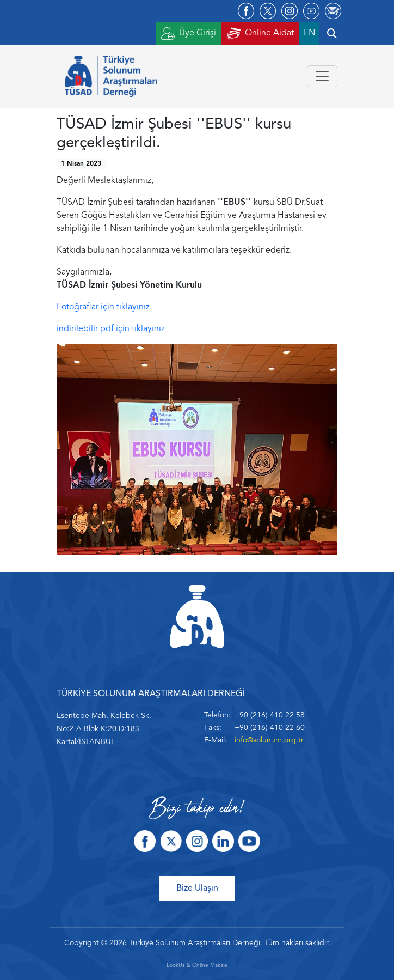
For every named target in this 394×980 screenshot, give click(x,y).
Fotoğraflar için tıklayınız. (104, 307)
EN (309, 33)
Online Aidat (260, 34)
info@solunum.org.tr (269, 740)
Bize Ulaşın (197, 888)
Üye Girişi (189, 34)
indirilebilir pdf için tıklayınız (111, 329)
